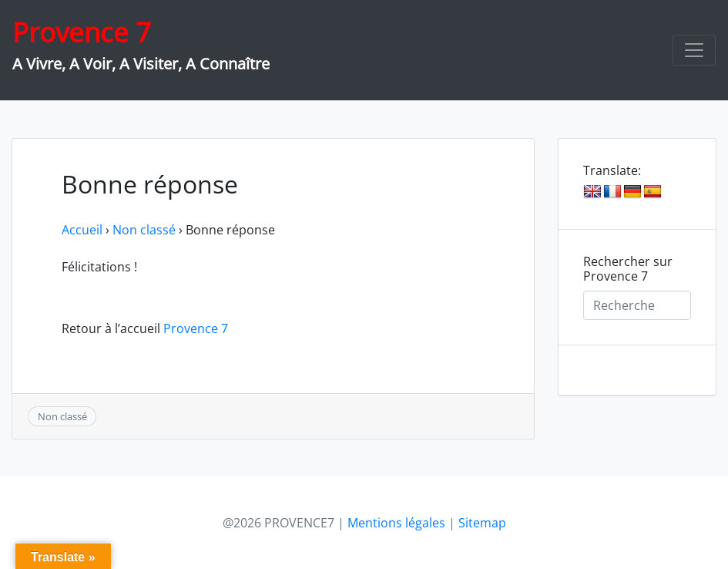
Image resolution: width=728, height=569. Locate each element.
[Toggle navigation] (694, 50)
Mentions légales (396, 523)
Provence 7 (82, 32)
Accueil (82, 230)
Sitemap (482, 523)
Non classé (144, 230)
